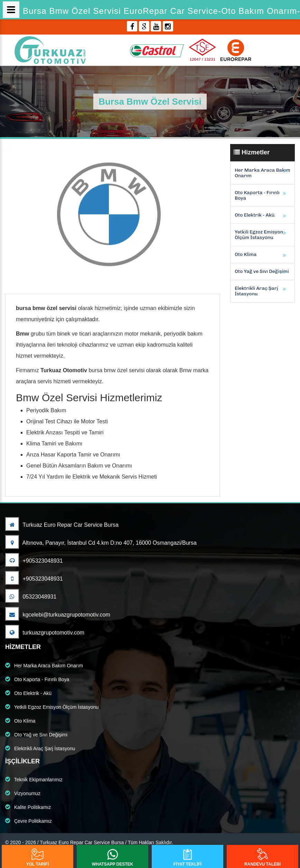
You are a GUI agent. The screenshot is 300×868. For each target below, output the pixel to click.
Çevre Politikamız (29, 821)
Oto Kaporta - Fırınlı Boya (257, 195)
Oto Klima (246, 254)
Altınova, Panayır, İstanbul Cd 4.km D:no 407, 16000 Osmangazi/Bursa (101, 543)
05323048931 (31, 597)
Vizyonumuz (23, 793)
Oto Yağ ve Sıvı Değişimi (262, 271)
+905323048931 (34, 561)
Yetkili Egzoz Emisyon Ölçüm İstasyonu (259, 235)
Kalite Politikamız (28, 807)
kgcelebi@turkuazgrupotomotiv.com (58, 615)
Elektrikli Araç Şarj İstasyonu (256, 291)
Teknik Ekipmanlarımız (34, 779)
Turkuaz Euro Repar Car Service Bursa (62, 525)
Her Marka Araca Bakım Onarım (262, 173)
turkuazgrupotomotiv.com (45, 633)
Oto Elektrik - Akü (255, 215)
